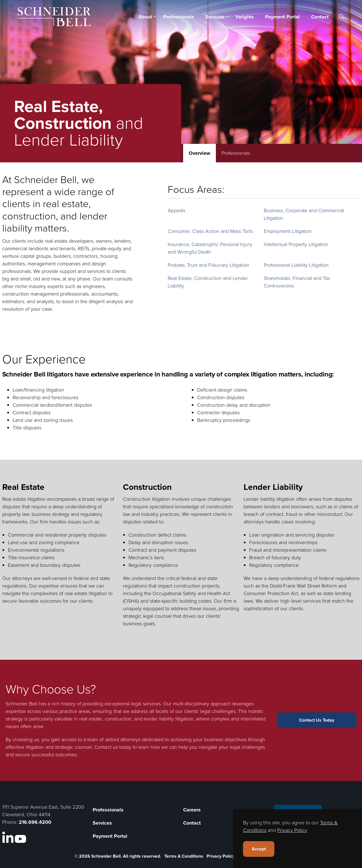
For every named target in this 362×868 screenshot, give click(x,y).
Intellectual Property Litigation (296, 244)
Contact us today (113, 747)
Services (215, 17)
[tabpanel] (181, 246)
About (145, 17)
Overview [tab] (199, 153)
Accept (259, 849)
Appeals (177, 210)
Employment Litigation (288, 231)
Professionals (179, 17)
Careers (192, 810)
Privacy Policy (221, 856)
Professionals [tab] (236, 153)
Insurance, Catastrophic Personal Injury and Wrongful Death (210, 248)
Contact (320, 17)
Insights (245, 17)
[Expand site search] (342, 17)
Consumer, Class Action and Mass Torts (210, 231)
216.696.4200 (35, 822)
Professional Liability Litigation (296, 265)
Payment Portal (282, 17)
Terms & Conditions (184, 856)
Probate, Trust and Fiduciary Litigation (208, 265)
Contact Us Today (317, 720)
